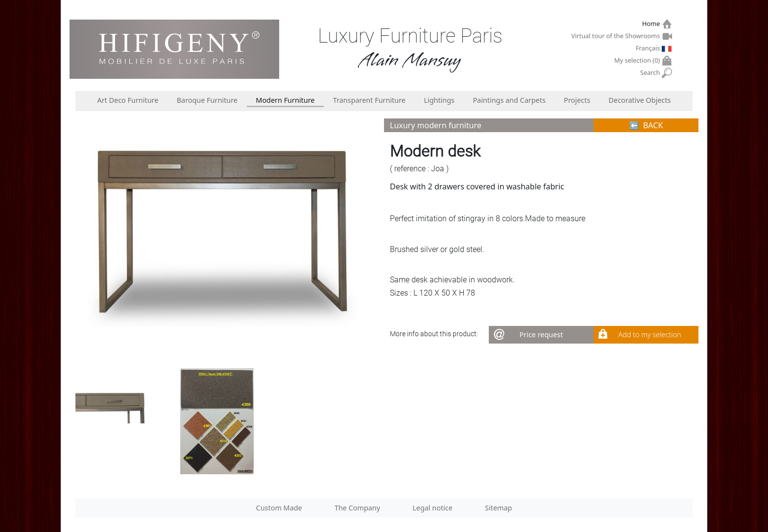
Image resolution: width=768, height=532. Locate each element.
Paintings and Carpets (509, 100)
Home (652, 24)
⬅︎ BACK (646, 125)
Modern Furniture (285, 100)
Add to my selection (649, 335)
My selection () (638, 60)
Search (651, 73)
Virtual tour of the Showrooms (617, 36)
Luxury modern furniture (436, 125)
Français (649, 48)
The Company (357, 508)
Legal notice (432, 508)
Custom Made (279, 508)
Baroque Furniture (207, 100)
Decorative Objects (640, 100)
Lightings (439, 100)
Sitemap (498, 508)
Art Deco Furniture (128, 100)
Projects (577, 100)
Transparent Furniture (369, 100)
